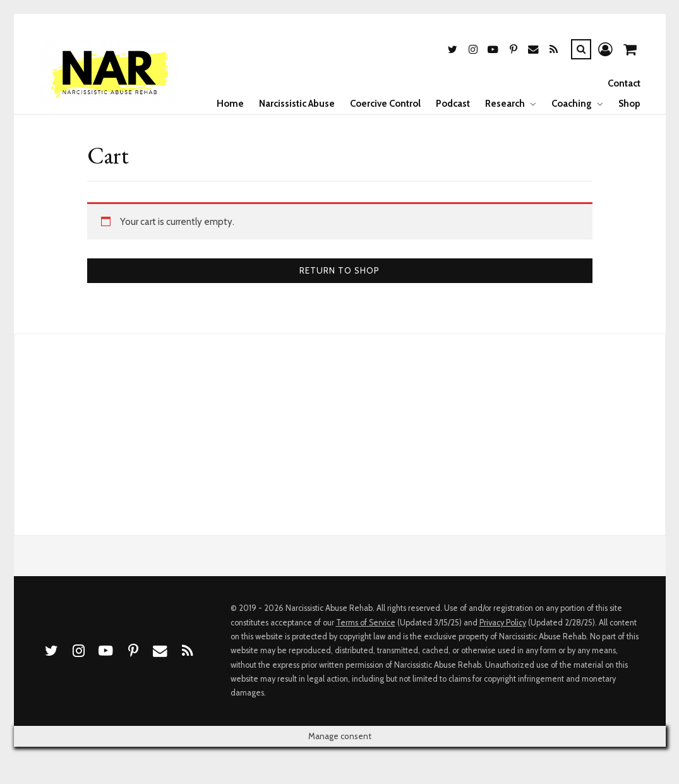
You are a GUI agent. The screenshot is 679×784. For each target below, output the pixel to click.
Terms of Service (366, 623)
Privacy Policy (503, 623)
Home (230, 104)
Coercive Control (385, 104)
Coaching (572, 104)
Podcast (453, 104)
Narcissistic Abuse (297, 104)
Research (505, 104)
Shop (629, 104)
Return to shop (339, 270)
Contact (624, 83)
